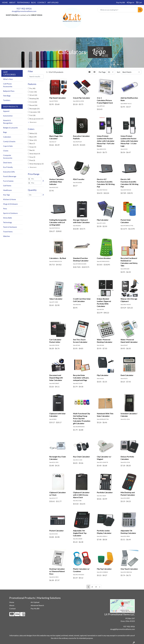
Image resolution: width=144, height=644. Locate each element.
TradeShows (83, 34)
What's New (8, 79)
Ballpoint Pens (9, 91)
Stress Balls (8, 218)
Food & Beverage (10, 176)
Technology (8, 222)
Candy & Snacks (9, 141)
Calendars (7, 137)
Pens (5, 209)
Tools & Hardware (10, 227)
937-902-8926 (24, 9)
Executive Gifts (9, 172)
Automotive (8, 116)
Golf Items (7, 185)
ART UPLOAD (53, 2)
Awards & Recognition (8, 122)
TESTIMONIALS (23, 2)
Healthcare (7, 190)
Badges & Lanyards (10, 128)
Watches (7, 236)
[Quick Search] (118, 10)
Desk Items (7, 162)
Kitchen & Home (9, 199)
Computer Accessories (8, 157)
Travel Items (8, 232)
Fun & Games (8, 181)
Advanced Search (37, 605)
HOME (5, 2)
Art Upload (35, 602)
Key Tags (7, 195)
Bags (49, 34)
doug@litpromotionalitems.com (24, 11)
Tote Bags (7, 96)
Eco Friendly (8, 167)
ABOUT (12, 2)
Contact (12, 608)
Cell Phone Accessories (8, 85)
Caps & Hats (8, 146)
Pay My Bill (35, 608)
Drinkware (60, 34)
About (12, 605)
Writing (96, 34)
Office (71, 34)
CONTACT (42, 2)
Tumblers (7, 100)
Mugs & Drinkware (10, 204)
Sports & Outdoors (10, 213)
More (106, 34)
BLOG (33, 2)
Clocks (6, 151)
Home (12, 602)
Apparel (39, 34)
